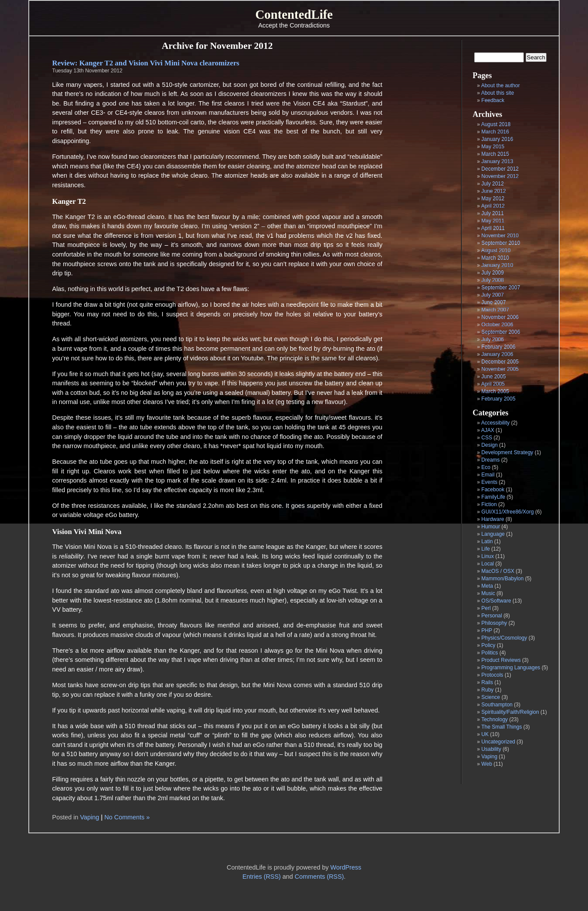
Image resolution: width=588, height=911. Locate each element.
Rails (487, 682)
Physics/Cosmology (504, 638)
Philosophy (494, 623)
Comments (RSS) (320, 877)
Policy (489, 645)
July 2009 (493, 273)
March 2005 (495, 391)
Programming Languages (511, 668)
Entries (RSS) (262, 877)
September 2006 (501, 332)
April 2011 (493, 228)
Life (486, 549)
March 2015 (495, 154)
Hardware (493, 519)
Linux (488, 556)
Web (487, 764)
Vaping (489, 757)
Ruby (488, 690)
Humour (491, 527)
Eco (486, 467)
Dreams (491, 460)
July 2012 (493, 184)
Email (488, 475)
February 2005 (499, 399)
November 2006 (500, 317)
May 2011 (493, 221)
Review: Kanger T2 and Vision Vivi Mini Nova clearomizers (146, 63)
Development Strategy (508, 452)
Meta (487, 586)
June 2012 (494, 191)
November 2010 (500, 236)
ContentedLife (294, 14)
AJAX (488, 430)
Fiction (489, 504)
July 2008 (493, 280)
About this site (497, 93)
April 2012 (493, 206)
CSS (487, 438)
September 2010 (501, 243)
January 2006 (497, 354)
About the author (501, 86)
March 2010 (495, 258)
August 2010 (496, 250)
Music (488, 593)
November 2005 (500, 369)
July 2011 (493, 213)
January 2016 (497, 139)
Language (493, 534)
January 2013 (497, 161)
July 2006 (493, 339)
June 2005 (494, 377)
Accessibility (495, 423)
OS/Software (496, 601)
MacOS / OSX (498, 571)
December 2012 (500, 169)
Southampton (497, 705)
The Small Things (501, 727)
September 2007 (501, 288)
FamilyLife (494, 497)
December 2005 (500, 362)
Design (490, 445)
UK (485, 734)
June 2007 (494, 302)
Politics (490, 653)
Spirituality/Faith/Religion (510, 712)
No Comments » (127, 817)
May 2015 (493, 147)
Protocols (492, 675)
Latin (487, 541)
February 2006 (499, 347)
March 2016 (495, 132)
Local (488, 564)
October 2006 (497, 325)
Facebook (493, 490)
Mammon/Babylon (503, 579)
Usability (491, 749)
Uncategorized (498, 742)
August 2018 (496, 124)
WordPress (346, 867)
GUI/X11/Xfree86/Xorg (508, 512)
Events (490, 482)
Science (491, 697)
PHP (487, 630)
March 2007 (495, 310)
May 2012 (493, 199)
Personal (492, 616)
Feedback (493, 100)
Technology (494, 719)
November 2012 (500, 176)
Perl (486, 608)
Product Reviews (501, 660)
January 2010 (497, 265)
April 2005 (493, 384)
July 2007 (493, 295)
